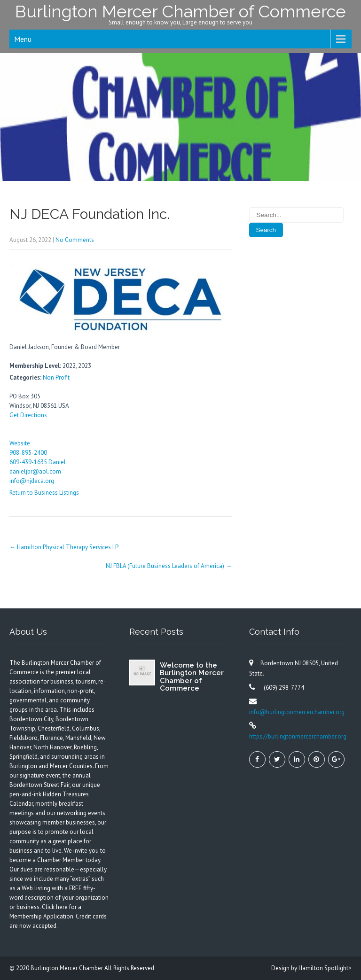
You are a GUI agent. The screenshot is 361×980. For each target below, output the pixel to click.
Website (20, 443)
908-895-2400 (28, 453)
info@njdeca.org (32, 481)
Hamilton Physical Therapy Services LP (64, 547)
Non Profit (56, 377)
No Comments (75, 240)
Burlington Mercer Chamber (67, 968)
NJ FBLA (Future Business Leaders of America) (169, 566)
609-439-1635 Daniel (38, 462)
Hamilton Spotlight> (325, 968)
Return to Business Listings (44, 493)
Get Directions (28, 415)
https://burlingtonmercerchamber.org (298, 736)
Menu (23, 39)
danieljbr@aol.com (35, 471)
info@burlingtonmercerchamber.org (297, 712)
